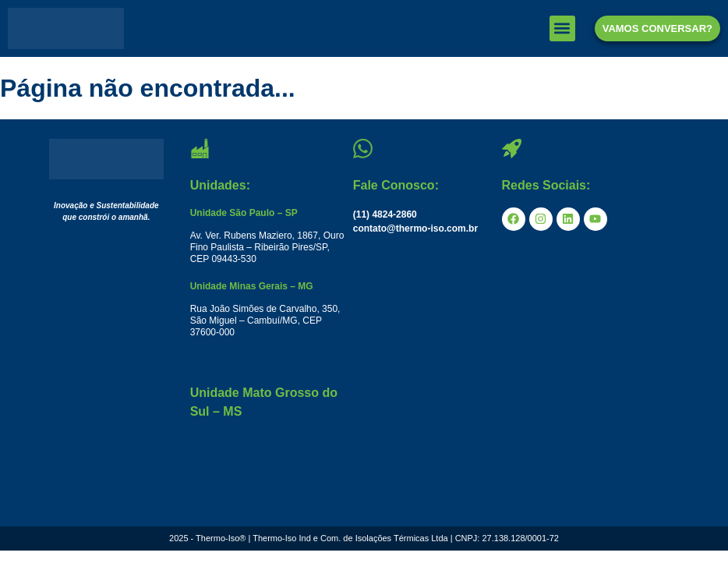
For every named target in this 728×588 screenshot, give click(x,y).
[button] (562, 28)
